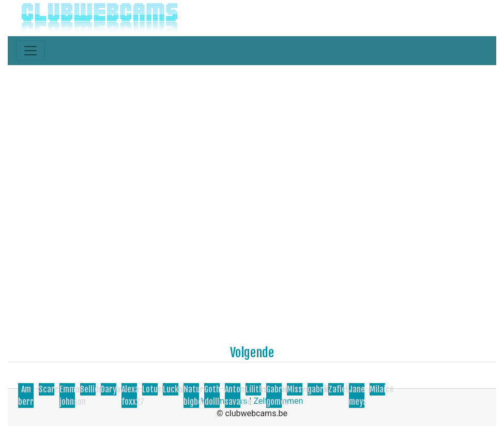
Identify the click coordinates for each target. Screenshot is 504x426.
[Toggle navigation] (30, 51)
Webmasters (224, 401)
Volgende (252, 353)
